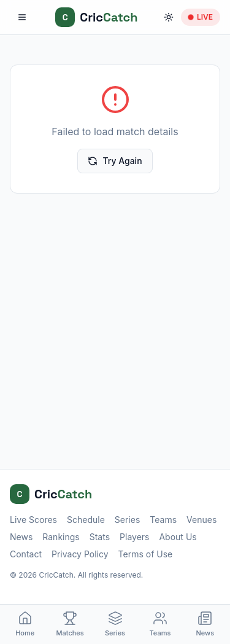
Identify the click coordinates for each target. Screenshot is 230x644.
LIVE (201, 17)
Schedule (86, 520)
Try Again (115, 161)
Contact (26, 554)
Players (134, 537)
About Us (178, 537)
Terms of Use (146, 554)
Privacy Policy (80, 554)
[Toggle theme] (169, 17)
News (21, 537)
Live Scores (33, 520)
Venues (201, 520)
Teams (163, 520)
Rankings (61, 537)
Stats (100, 537)
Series (128, 520)
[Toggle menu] (22, 17)
